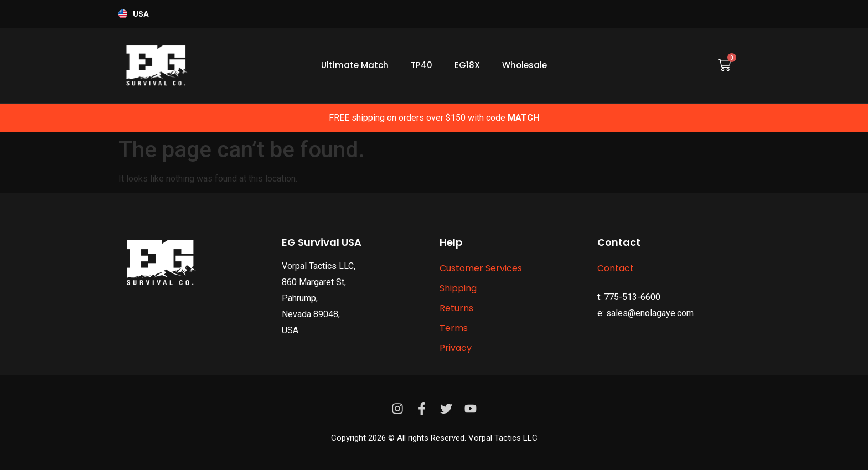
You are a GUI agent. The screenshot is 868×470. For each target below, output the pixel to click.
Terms (454, 328)
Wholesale (525, 65)
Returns (456, 308)
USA (141, 14)
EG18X (467, 65)
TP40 (422, 65)
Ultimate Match (355, 65)
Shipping (458, 288)
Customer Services (481, 268)
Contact (616, 268)
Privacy (456, 348)
